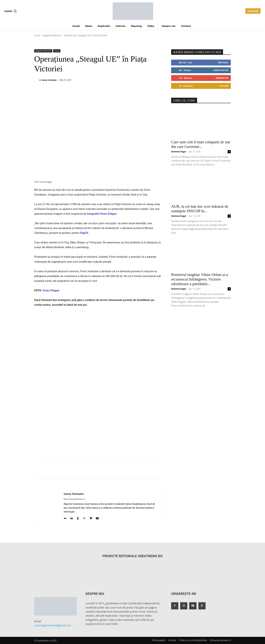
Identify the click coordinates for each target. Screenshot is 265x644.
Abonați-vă (222, 78)
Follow (224, 86)
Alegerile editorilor (52, 35)
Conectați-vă (221, 70)
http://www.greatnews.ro (74, 499)
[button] (11, 11)
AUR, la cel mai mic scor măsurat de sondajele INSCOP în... (200, 209)
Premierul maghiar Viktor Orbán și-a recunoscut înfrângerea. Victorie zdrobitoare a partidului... (200, 279)
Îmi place (223, 62)
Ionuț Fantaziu (49, 80)
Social (57, 51)
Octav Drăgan (51, 290)
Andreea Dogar (179, 151)
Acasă (37, 35)
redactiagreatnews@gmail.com (53, 625)
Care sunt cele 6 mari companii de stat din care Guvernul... (201, 144)
